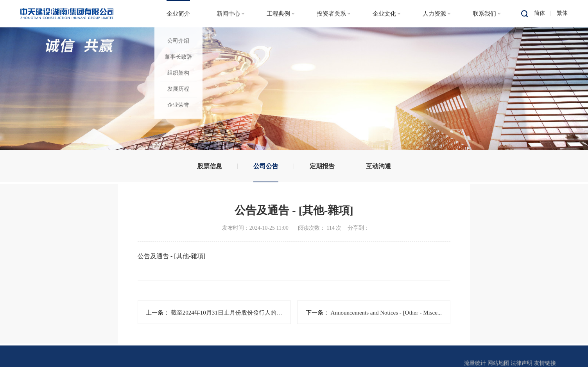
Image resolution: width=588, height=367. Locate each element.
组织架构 (178, 73)
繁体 (562, 13)
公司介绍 (178, 40)
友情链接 (545, 362)
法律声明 (522, 362)
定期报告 (322, 166)
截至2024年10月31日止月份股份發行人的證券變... (235, 313)
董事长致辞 (178, 57)
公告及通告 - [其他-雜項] (171, 256)
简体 (540, 13)
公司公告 (266, 166)
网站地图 (498, 362)
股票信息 (210, 166)
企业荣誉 (178, 105)
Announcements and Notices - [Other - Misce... (385, 313)
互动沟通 (378, 166)
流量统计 (475, 362)
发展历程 (178, 89)
